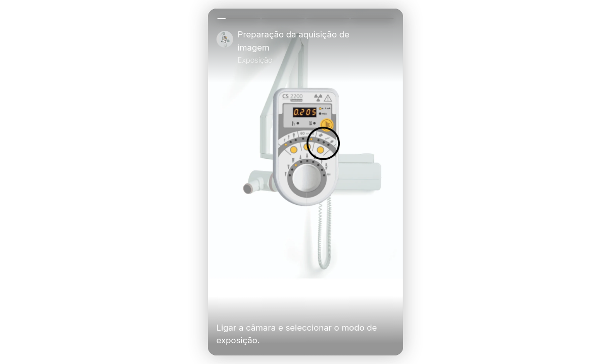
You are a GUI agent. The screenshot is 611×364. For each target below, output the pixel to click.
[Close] (390, 47)
